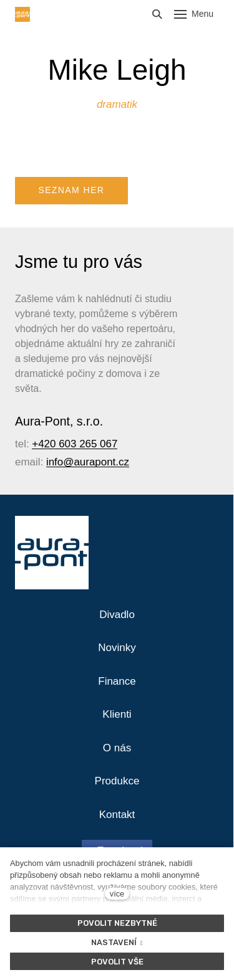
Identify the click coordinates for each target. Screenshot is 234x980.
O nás (117, 748)
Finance (117, 681)
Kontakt (117, 815)
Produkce (117, 781)
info (55, 462)
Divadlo (117, 615)
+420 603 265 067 (75, 444)
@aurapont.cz (96, 462)
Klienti (117, 714)
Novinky (117, 648)
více (117, 894)
